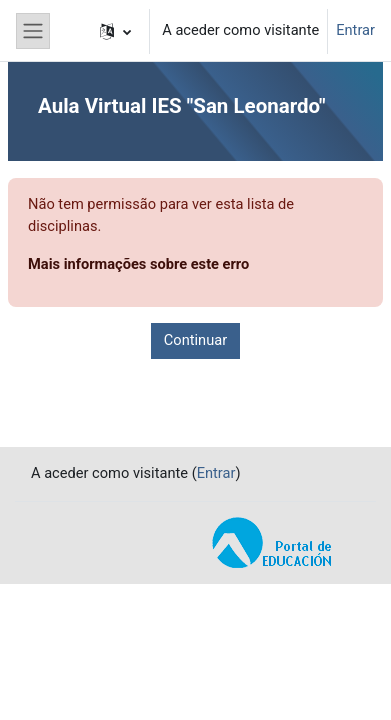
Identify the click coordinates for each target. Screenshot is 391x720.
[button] (115, 31)
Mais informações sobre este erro (138, 264)
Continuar (195, 340)
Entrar (355, 30)
